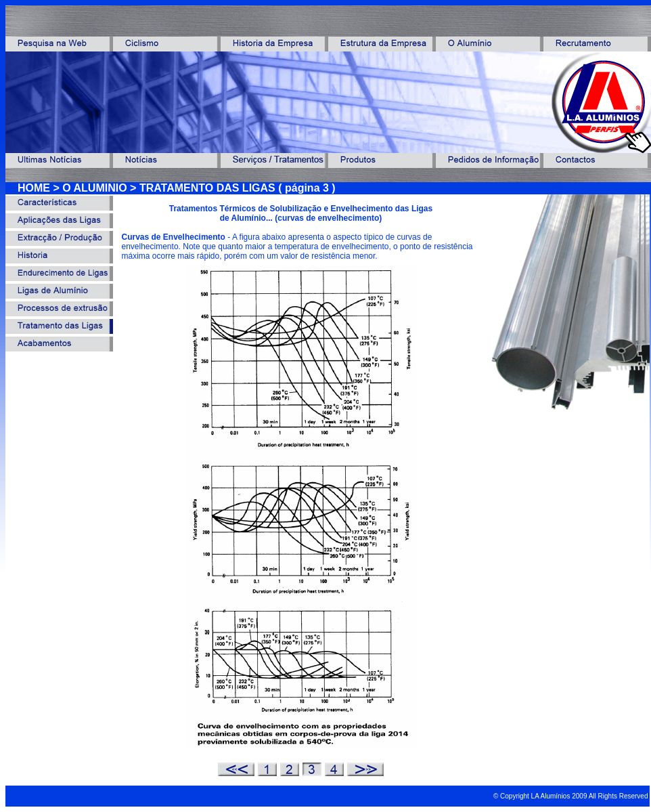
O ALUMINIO (94, 188)
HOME (34, 188)
